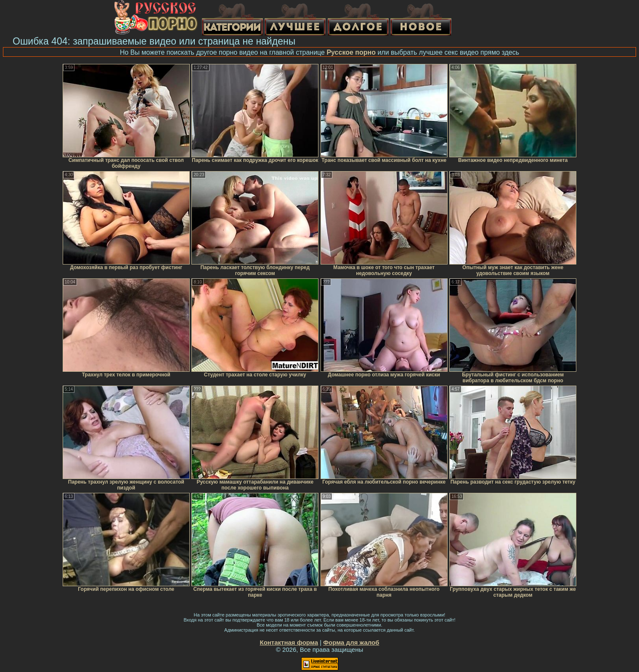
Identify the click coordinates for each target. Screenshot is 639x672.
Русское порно (351, 52)
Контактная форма (289, 642)
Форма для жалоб (351, 642)
